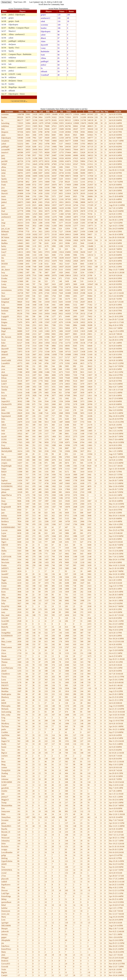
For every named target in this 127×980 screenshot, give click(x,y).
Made (55, 111)
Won (35, 111)
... (26, 101)
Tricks (69, 111)
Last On (118, 111)
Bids (48, 111)
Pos (102, 111)
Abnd (97, 111)
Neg (106, 111)
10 (24, 101)
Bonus (91, 111)
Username (9, 111)
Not (62, 111)
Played (29, 111)
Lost (41, 111)
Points (21, 111)
